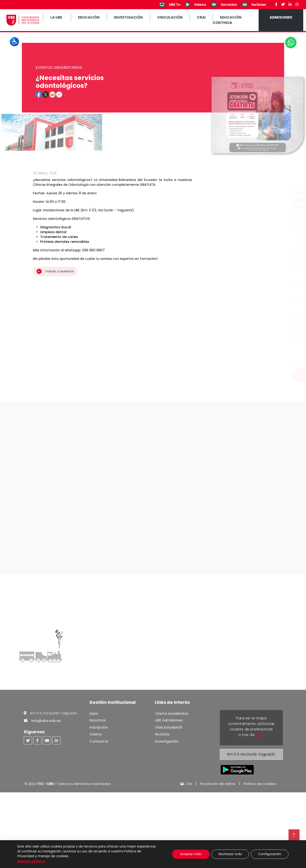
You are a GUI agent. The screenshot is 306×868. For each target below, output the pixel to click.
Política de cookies (260, 784)
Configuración (270, 854)
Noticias (163, 735)
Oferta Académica (172, 715)
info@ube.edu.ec (43, 721)
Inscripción (100, 728)
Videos (97, 735)
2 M (186, 784)
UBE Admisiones (170, 721)
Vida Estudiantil (169, 728)
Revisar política (31, 861)
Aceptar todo (191, 854)
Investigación (168, 741)
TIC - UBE (45, 784)
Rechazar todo (230, 854)
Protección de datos (218, 784)
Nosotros (99, 721)
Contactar (100, 741)
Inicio (95, 715)
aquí (260, 735)
